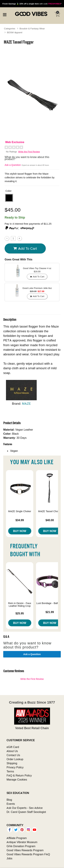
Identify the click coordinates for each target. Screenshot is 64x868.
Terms (10, 771)
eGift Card (13, 747)
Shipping (12, 763)
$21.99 (50, 612)
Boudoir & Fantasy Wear (32, 28)
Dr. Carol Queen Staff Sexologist (26, 812)
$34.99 (20, 520)
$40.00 (50, 520)
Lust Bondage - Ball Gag (50, 603)
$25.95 (20, 613)
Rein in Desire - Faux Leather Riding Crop (20, 605)
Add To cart (25, 249)
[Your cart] (57, 14)
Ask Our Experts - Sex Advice (24, 808)
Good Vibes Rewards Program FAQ (28, 854)
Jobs (9, 858)
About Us (12, 751)
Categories (10, 28)
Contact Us (13, 755)
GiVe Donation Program (21, 846)
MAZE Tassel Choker (50, 511)
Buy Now (20, 531)
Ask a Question (13, 165)
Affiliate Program (17, 838)
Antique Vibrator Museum (22, 842)
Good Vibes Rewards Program (25, 850)
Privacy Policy (15, 767)
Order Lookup (15, 759)
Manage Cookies (17, 780)
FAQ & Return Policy (19, 775)
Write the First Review (29, 152)
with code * (32, 4)
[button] (9, 198)
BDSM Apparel (15, 32)
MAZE (26, 404)
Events (11, 804)
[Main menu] (5, 14)
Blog (9, 800)
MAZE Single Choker (20, 511)
